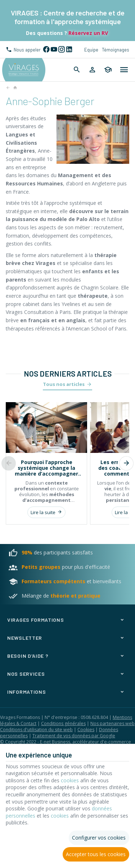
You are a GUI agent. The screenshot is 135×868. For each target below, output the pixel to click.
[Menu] (124, 70)
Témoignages (116, 50)
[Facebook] (46, 50)
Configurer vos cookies (99, 838)
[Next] (126, 463)
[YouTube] (54, 50)
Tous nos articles (64, 384)
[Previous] (9, 463)
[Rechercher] (77, 70)
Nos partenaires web (112, 723)
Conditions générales (63, 723)
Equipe (91, 50)
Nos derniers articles (68, 374)
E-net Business (55, 742)
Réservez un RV (87, 33)
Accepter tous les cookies (96, 854)
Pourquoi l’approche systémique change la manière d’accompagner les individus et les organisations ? (46, 468)
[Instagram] (61, 50)
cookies (70, 780)
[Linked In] (69, 50)
